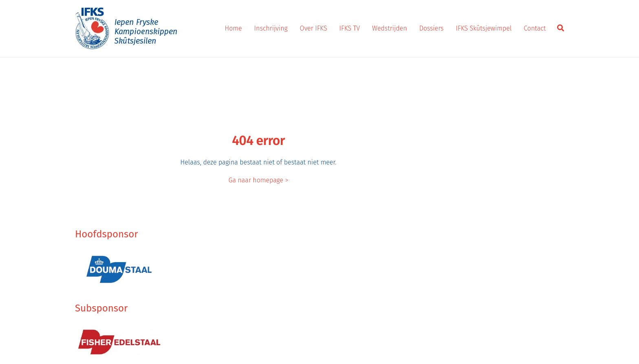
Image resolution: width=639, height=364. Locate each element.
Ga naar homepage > (259, 180)
